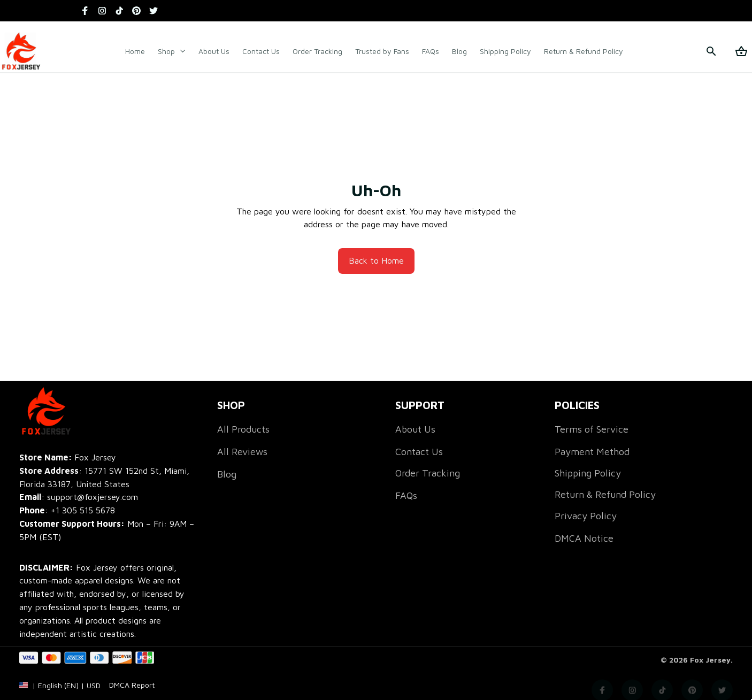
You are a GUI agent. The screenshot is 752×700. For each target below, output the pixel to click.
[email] (79, 497)
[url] (132, 694)
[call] (83, 510)
